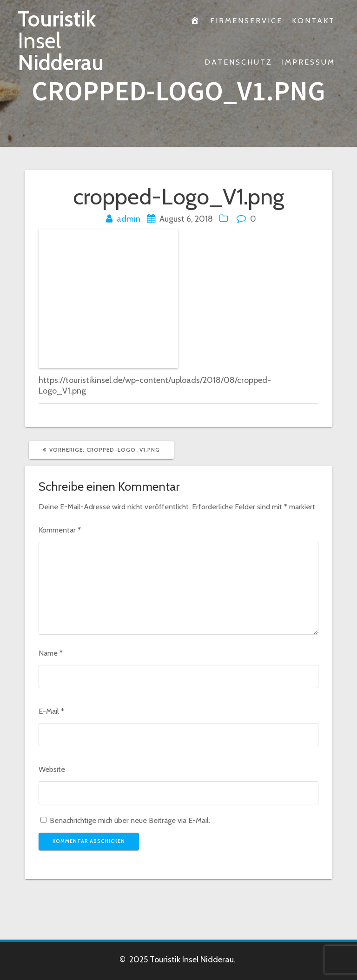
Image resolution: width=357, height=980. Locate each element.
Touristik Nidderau (61, 41)
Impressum (308, 62)
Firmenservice (246, 20)
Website (52, 769)
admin (129, 219)
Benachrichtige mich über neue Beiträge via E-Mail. (130, 820)
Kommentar (60, 530)
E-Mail (51, 711)
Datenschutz (238, 62)
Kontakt (314, 20)
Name (51, 653)
